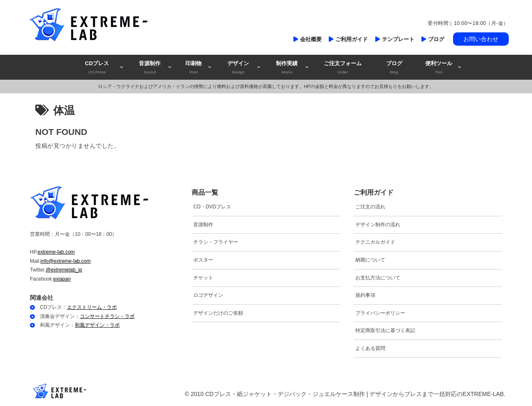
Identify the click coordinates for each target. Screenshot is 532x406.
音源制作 (203, 225)
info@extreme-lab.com (65, 261)
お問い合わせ (481, 39)
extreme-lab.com (56, 252)
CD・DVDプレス (212, 207)
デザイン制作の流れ (378, 225)
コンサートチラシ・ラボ (107, 316)
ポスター (203, 260)
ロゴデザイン (208, 295)
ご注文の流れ (370, 207)
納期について (370, 260)
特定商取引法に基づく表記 (385, 330)
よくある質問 (370, 348)
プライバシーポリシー (380, 313)
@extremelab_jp (64, 270)
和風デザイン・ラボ (97, 325)
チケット (203, 278)
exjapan (62, 279)
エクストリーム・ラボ (92, 307)
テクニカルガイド (375, 242)
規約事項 (365, 295)
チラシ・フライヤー (216, 242)
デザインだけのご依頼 (218, 313)
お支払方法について (378, 278)
